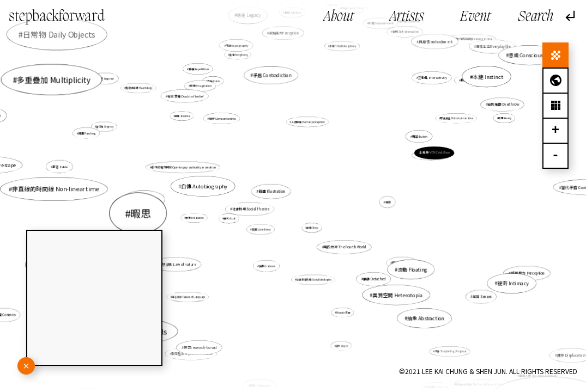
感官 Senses (482, 296)
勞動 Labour (267, 266)
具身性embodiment (433, 45)
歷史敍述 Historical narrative (452, 121)
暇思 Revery (505, 118)
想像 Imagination (201, 86)
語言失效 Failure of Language (192, 294)
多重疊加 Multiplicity (53, 79)
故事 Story (312, 227)
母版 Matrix (217, 85)
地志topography (237, 46)
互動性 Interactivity (433, 77)
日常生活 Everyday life (493, 47)
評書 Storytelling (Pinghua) (449, 350)
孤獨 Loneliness (261, 229)
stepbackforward (57, 17)
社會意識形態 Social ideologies (314, 280)
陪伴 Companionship (225, 122)
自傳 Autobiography (205, 186)
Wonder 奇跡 (343, 313)
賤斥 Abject (342, 346)
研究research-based (200, 347)
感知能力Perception (284, 35)
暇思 (141, 213)
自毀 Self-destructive (402, 37)
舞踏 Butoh (419, 137)
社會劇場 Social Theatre (251, 209)
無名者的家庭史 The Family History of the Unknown (482, 383)
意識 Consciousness (531, 55)
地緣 (388, 202)
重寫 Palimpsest (260, 385)
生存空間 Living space (434, 382)
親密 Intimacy (498, 277)
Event (475, 17)
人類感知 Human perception (308, 122)
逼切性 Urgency (105, 126)
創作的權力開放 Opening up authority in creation (184, 167)
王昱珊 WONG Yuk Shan (434, 153)
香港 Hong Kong (238, 55)
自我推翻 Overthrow (502, 105)
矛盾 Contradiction (272, 75)
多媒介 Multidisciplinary (343, 46)
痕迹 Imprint (115, 84)
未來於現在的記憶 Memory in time (472, 40)
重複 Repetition (199, 69)
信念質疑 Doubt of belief (188, 99)
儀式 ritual (230, 218)
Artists (407, 17)
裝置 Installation (197, 217)
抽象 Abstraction (422, 314)
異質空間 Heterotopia (393, 290)
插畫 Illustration (272, 192)
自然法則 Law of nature (177, 264)
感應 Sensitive (186, 118)
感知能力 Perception (528, 273)
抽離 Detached (374, 278)
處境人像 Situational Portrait (537, 375)
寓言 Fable (64, 167)
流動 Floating (412, 269)
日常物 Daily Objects (59, 35)
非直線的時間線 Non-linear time (56, 189)
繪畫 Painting (88, 133)
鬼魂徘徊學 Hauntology (139, 88)
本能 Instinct (488, 76)
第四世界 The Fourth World (344, 246)
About (339, 17)
